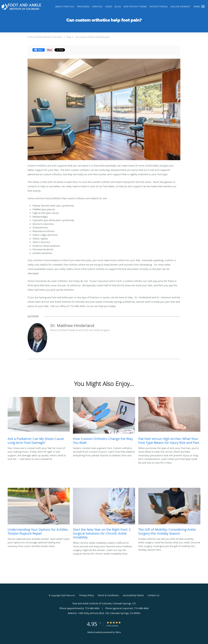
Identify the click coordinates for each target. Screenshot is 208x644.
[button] (203, 6)
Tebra (118, 632)
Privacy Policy (87, 595)
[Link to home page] (21, 7)
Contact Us (154, 595)
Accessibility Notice (133, 595)
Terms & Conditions (108, 595)
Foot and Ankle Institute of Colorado (45, 37)
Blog (69, 37)
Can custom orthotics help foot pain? (92, 37)
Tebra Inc (71, 595)
